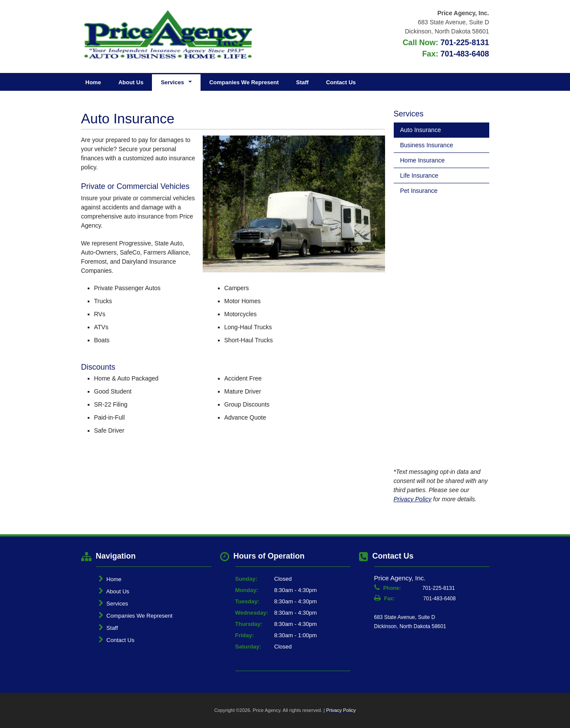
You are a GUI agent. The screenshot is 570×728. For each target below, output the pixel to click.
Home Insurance (423, 160)
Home (93, 82)
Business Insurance (427, 145)
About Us (131, 82)
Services (113, 603)
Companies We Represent (244, 82)
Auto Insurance (421, 130)
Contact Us (341, 82)
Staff (302, 82)
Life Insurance (419, 175)
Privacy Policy (413, 499)
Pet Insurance (419, 191)
